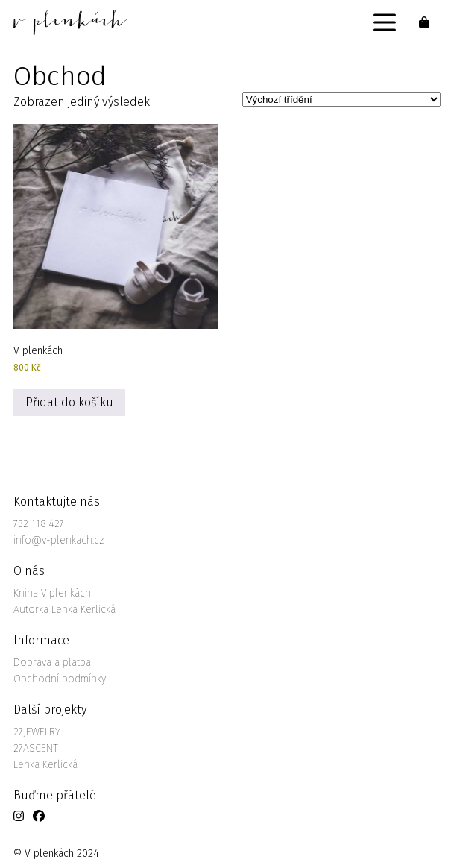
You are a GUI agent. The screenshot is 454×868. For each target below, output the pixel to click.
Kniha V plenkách (52, 593)
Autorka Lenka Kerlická (64, 610)
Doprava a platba (52, 663)
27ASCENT (36, 748)
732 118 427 (39, 524)
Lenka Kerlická (45, 765)
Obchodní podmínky (60, 679)
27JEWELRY (37, 732)
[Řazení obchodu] (341, 100)
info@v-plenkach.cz (59, 540)
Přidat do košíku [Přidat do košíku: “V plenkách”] (69, 402)
